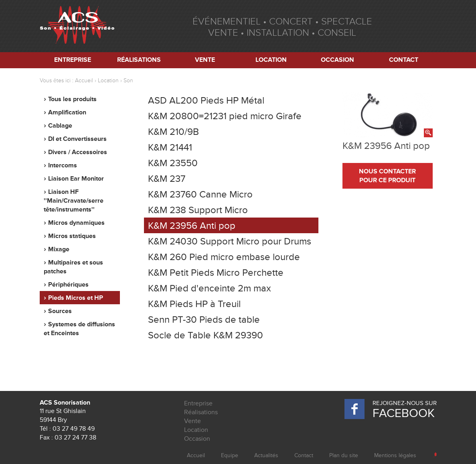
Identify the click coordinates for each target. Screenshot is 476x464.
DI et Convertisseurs (77, 139)
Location (271, 60)
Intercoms (63, 165)
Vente (205, 60)
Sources (60, 311)
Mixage (59, 249)
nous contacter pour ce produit (387, 176)
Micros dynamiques (76, 223)
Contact (404, 60)
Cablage (60, 126)
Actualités (266, 455)
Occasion (337, 60)
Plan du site (344, 455)
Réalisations (139, 60)
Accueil (84, 80)
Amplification (67, 112)
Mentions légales (395, 455)
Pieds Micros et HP (76, 298)
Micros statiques (72, 236)
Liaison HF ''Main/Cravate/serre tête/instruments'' (74, 201)
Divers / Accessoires (78, 152)
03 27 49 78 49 (74, 429)
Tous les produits (72, 99)
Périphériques (68, 285)
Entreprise (73, 60)
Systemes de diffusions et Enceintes (79, 329)
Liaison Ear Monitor (76, 179)
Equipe (230, 455)
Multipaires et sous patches (73, 267)
